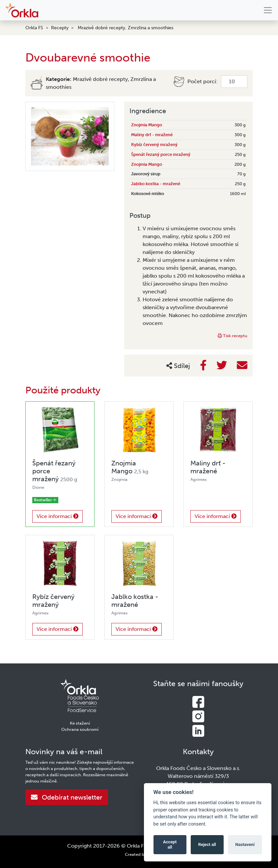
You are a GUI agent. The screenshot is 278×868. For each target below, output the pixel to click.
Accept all (170, 844)
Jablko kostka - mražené (156, 184)
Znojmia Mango (147, 125)
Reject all (207, 844)
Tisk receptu (233, 336)
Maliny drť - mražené (152, 135)
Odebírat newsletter (67, 797)
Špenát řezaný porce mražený (161, 154)
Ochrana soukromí (80, 729)
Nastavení (245, 844)
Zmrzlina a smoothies (151, 28)
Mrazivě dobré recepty (101, 28)
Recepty (60, 28)
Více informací (57, 516)
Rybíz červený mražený (154, 145)
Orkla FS (34, 28)
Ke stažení (80, 723)
